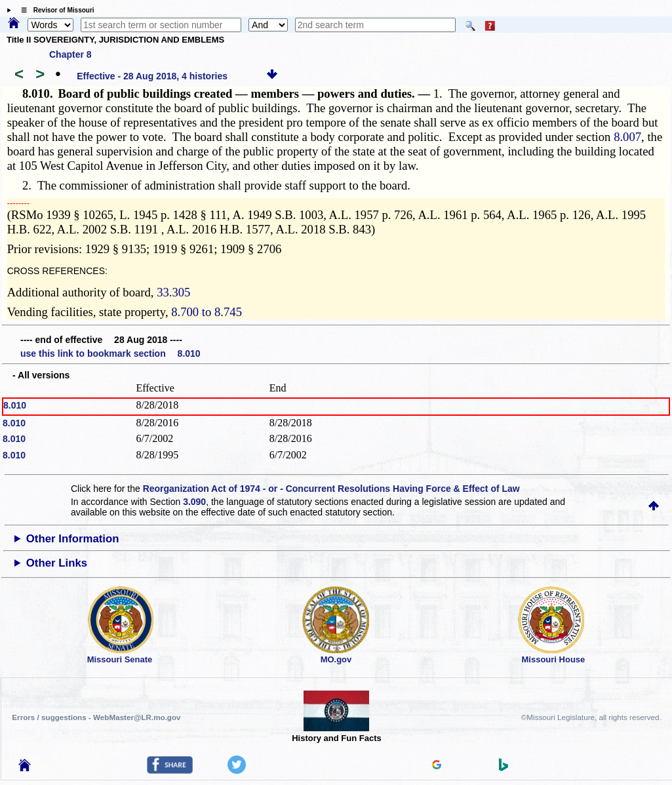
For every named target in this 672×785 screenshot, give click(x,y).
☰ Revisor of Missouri (54, 10)
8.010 (15, 405)
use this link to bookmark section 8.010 (110, 353)
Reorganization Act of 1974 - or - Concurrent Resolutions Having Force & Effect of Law (331, 489)
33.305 (173, 292)
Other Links (57, 563)
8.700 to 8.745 (207, 312)
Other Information (73, 539)
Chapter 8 (70, 54)
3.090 (194, 502)
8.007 (627, 137)
